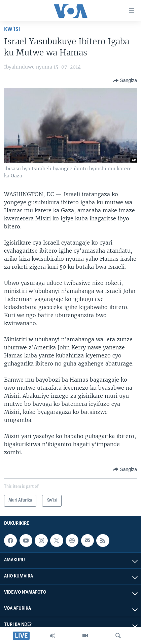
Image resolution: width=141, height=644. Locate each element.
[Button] (125, 81)
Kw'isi (12, 29)
